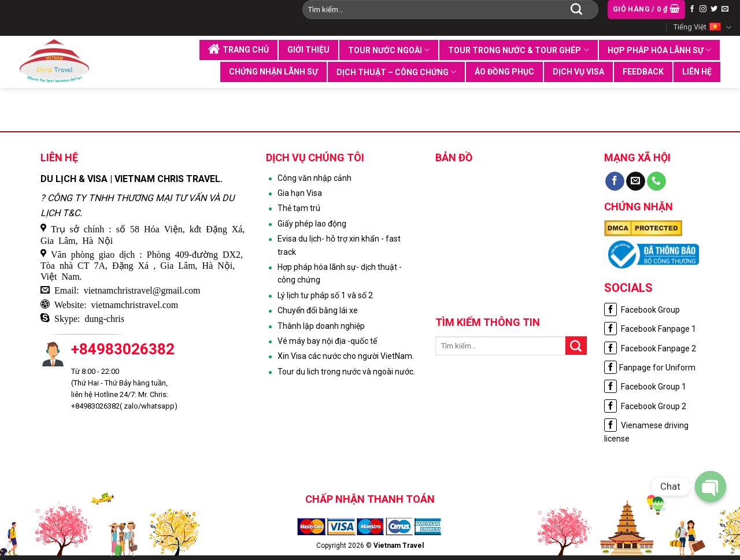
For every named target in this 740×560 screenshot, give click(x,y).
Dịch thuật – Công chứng (396, 72)
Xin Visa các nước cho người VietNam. (346, 356)
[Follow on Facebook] (692, 9)
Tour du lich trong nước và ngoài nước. (346, 372)
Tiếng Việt (702, 27)
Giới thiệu (308, 50)
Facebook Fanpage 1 (650, 329)
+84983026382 (123, 349)
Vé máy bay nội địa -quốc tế (327, 341)
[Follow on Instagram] (703, 9)
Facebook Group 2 (645, 406)
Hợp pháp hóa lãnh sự (659, 50)
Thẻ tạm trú (299, 208)
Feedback (643, 72)
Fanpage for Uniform (650, 368)
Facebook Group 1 (645, 387)
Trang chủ (238, 49)
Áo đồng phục (504, 72)
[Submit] (576, 9)
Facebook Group (642, 310)
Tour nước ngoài (389, 50)
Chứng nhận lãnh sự (273, 72)
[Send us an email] (725, 9)
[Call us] (656, 181)
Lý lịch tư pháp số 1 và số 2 (325, 295)
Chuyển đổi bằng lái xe (318, 310)
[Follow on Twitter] (714, 9)
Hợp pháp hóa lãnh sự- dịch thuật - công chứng (340, 273)
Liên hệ (697, 72)
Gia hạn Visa (300, 193)
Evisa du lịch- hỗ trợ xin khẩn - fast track (339, 245)
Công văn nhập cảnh (314, 178)
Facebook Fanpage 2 (650, 348)
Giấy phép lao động (312, 224)
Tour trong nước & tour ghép (518, 50)
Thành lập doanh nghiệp (321, 326)
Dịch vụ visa (578, 72)
